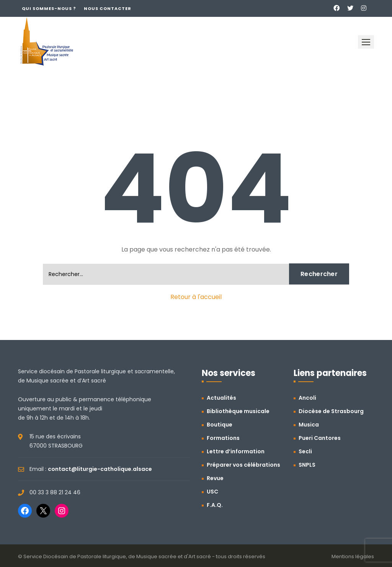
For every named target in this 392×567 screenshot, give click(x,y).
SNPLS (307, 465)
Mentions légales (353, 556)
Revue (215, 478)
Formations (223, 438)
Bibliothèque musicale (238, 411)
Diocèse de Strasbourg (331, 411)
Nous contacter (108, 8)
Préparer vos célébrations (243, 465)
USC (212, 492)
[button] (366, 42)
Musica (309, 425)
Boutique (220, 425)
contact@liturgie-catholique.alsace (100, 469)
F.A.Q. (215, 505)
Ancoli (307, 398)
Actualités (221, 398)
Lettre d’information (236, 451)
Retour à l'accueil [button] (196, 297)
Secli (305, 451)
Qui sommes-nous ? (49, 8)
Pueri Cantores (320, 438)
